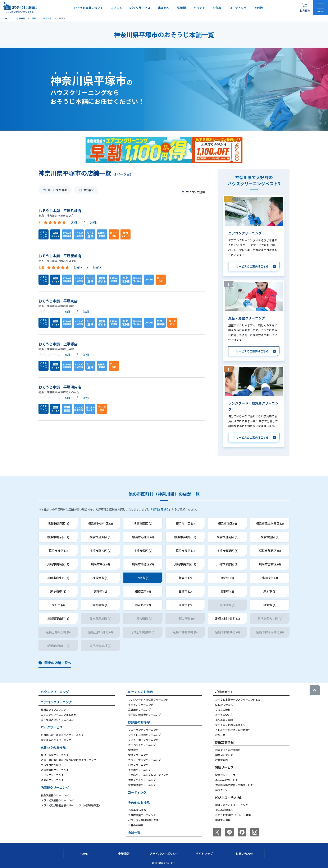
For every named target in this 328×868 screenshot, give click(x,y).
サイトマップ (204, 854)
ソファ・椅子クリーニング (143, 740)
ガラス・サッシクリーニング (145, 760)
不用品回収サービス (227, 780)
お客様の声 (222, 760)
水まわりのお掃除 (53, 747)
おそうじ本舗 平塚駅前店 (60, 256)
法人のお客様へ (224, 810)
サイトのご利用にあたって (230, 725)
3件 (68, 398)
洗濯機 (182, 8)
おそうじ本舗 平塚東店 (58, 301)
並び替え (89, 190)
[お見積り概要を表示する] (305, 8)
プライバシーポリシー (164, 854)
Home (84, 854)
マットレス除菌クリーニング (145, 735)
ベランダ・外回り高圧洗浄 (143, 820)
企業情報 (124, 854)
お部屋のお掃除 (139, 722)
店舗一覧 (134, 833)
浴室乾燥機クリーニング (55, 770)
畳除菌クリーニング (140, 770)
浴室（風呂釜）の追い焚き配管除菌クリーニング (69, 760)
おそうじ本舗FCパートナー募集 (233, 815)
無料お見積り (161, 509)
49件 (94, 222)
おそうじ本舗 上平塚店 (58, 344)
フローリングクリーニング (143, 730)
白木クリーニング (138, 765)
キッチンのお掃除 (140, 692)
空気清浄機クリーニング (142, 785)
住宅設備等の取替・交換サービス (234, 785)
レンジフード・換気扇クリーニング (148, 699)
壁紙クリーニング (138, 755)
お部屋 (217, 8)
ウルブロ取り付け (51, 765)
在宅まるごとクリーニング (56, 740)
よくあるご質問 (224, 720)
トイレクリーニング (52, 775)
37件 (78, 267)
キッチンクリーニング (141, 704)
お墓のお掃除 (136, 825)
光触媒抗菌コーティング (142, 815)
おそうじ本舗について (88, 8)
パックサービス (140, 8)
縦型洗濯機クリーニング (55, 795)
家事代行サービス (225, 775)
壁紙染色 (133, 750)
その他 (258, 8)
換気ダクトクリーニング (142, 780)
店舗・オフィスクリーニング (232, 805)
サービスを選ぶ (57, 190)
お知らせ (220, 735)
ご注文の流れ (223, 710)
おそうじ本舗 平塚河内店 (60, 387)
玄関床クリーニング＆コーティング (148, 775)
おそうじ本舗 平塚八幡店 (60, 211)
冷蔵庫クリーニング (140, 710)
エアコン (117, 8)
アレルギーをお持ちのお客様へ (233, 730)
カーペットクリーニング (142, 745)
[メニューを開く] (320, 8)
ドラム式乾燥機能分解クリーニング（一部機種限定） (71, 805)
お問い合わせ (244, 854)
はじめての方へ (224, 704)
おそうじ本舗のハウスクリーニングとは (238, 699)
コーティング (238, 8)
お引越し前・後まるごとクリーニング (62, 735)
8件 (68, 312)
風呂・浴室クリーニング (55, 755)
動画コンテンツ (224, 755)
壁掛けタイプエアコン (54, 710)
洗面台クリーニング (52, 780)
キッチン (199, 8)
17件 (87, 355)
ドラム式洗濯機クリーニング (57, 800)
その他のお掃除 (139, 802)
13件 (75, 222)
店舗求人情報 (223, 820)
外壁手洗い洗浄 (137, 810)
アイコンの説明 (195, 192)
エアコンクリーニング (56, 702)
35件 (87, 312)
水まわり (164, 8)
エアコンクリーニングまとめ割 (59, 715)
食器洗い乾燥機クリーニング (145, 715)
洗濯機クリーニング (55, 787)
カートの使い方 (224, 715)
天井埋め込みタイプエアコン (57, 720)
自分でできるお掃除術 (228, 750)
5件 (68, 355)
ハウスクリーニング (55, 692)
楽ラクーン (221, 790)
